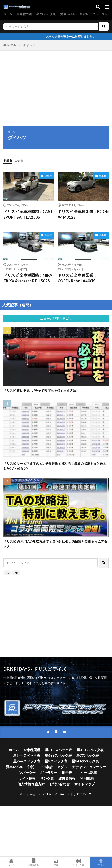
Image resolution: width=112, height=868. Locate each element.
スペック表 (78, 862)
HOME (12, 45)
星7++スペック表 (27, 761)
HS (7, 573)
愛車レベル (68, 14)
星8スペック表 (56, 761)
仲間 (31, 767)
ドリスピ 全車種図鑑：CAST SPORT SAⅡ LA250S (28, 214)
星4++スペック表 (90, 750)
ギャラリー (49, 773)
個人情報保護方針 (31, 784)
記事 (56, 862)
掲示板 (84, 14)
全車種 (48, 176)
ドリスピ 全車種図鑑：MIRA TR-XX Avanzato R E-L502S (28, 278)
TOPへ (101, 862)
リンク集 (47, 778)
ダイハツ (29, 45)
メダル (62, 767)
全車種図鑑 (24, 14)
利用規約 (87, 778)
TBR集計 (46, 767)
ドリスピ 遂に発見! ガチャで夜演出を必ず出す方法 (40, 390)
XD (16, 573)
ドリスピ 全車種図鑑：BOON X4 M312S (83, 214)
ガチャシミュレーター (89, 767)
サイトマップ (85, 784)
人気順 (19, 161)
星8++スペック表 (85, 761)
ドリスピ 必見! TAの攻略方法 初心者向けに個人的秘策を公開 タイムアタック (55, 544)
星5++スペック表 (27, 755)
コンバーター (25, 773)
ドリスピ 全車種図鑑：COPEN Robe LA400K (77, 278)
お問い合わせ (60, 784)
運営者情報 (67, 778)
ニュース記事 (102, 14)
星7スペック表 (46, 14)
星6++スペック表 (58, 755)
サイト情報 (27, 778)
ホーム (8, 14)
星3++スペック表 (58, 750)
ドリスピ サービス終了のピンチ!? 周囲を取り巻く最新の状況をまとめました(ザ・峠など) (55, 466)
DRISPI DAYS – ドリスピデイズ (69, 794)
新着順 (8, 161)
